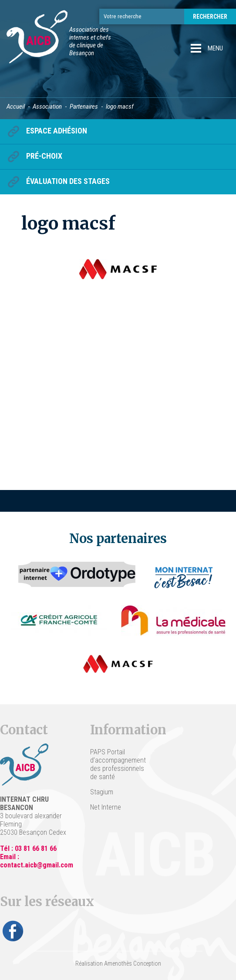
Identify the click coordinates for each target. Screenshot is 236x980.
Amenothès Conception (133, 963)
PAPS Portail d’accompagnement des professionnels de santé (118, 764)
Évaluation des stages (68, 181)
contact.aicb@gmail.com (37, 865)
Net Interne (106, 807)
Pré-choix (44, 156)
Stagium (102, 792)
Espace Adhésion (57, 131)
